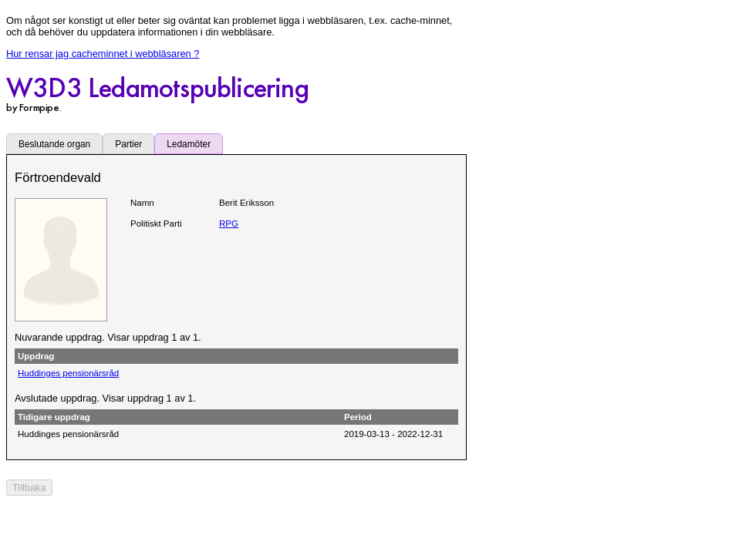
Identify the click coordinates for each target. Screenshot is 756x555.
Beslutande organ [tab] (54, 144)
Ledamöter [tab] (189, 144)
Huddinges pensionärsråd (68, 373)
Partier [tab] (128, 144)
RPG (229, 224)
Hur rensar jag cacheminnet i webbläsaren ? (103, 54)
